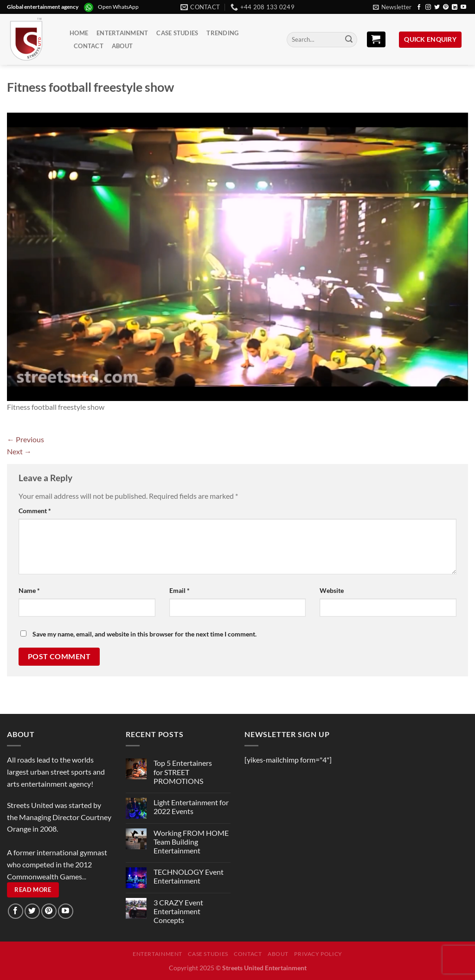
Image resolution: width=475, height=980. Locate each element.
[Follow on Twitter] (437, 7)
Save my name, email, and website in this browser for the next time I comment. (144, 634)
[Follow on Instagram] (428, 7)
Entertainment (122, 33)
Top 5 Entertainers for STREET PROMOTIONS (183, 772)
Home (79, 33)
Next (19, 451)
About (122, 46)
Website (332, 590)
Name (29, 590)
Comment (35, 511)
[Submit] (349, 40)
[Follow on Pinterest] (446, 7)
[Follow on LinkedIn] (455, 7)
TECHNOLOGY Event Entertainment (189, 876)
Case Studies (177, 33)
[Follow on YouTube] (463, 7)
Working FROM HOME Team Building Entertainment (191, 842)
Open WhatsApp (118, 7)
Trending (222, 33)
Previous (26, 439)
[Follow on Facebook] (419, 7)
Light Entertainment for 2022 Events (191, 807)
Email (180, 590)
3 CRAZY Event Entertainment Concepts (178, 911)
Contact (89, 46)
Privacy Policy (318, 954)
